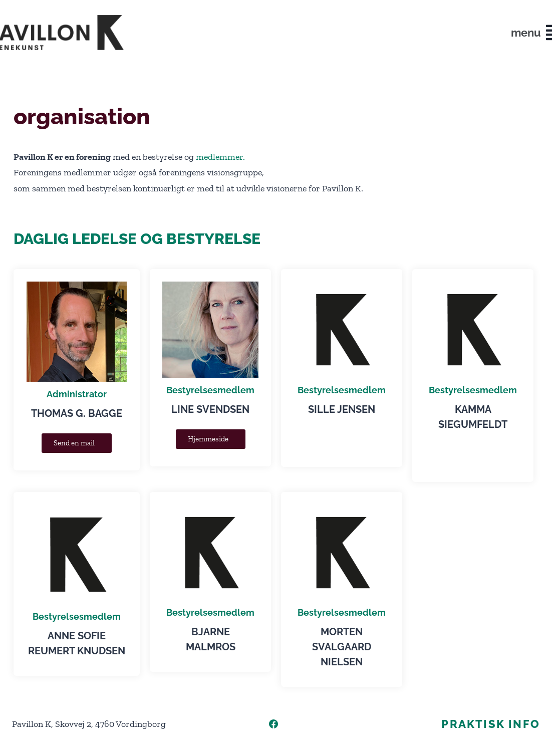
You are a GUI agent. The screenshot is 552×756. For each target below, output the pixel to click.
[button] (525, 33)
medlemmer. (220, 157)
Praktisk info (491, 724)
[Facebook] (273, 724)
